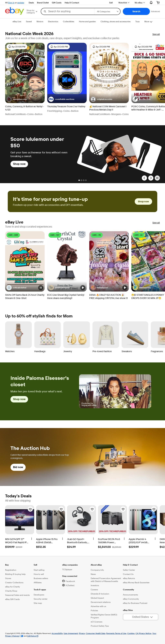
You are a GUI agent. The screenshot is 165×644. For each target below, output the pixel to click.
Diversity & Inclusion (100, 594)
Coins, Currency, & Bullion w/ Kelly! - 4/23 (25, 108)
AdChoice (33, 636)
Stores (8, 578)
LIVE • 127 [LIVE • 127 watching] (55, 235)
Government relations (101, 602)
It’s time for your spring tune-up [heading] (50, 199)
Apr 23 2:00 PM (59, 47)
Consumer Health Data (96, 633)
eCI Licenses (97, 622)
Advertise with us (98, 606)
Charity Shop (11, 591)
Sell (111, 3)
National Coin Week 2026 (29, 34)
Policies (94, 610)
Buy (7, 565)
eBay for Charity (12, 587)
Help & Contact (72, 3)
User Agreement (71, 633)
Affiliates (38, 582)
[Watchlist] (30, 509)
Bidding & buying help (15, 574)
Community (129, 590)
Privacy (82, 633)
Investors (95, 585)
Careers (94, 589)
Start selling (39, 570)
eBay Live (14, 222)
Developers (39, 595)
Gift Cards (57, 3)
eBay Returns (129, 578)
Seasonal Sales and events (17, 595)
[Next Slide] (151, 178)
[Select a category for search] (107, 11)
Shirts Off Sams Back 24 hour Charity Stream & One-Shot (25, 297)
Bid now (18, 467)
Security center (41, 599)
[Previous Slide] (144, 178)
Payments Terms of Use (116, 633)
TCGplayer (67, 569)
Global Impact (97, 598)
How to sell (39, 574)
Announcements (130, 595)
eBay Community (131, 599)
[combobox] (68, 11)
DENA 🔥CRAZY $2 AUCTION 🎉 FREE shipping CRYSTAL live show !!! (109, 297)
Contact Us (128, 574)
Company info (97, 570)
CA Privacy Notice (143, 633)
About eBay (96, 565)
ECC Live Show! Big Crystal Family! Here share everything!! (66, 297)
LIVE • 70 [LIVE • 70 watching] (97, 235)
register (21, 3)
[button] (136, 11)
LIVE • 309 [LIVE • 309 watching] (13, 235)
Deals (31, 3)
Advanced (155, 11)
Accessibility (57, 633)
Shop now (19, 164)
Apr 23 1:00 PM (17, 47)
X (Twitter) (70, 585)
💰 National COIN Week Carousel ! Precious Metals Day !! (108, 108)
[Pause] (157, 178)
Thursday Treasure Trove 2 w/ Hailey (66, 107)
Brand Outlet (43, 3)
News (93, 574)
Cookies (131, 633)
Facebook (70, 581)
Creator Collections (14, 582)
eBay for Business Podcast (135, 603)
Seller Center (129, 570)
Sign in (11, 3)
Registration (11, 570)
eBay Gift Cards (12, 599)
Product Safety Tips (100, 626)
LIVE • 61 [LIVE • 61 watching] (138, 235)
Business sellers (41, 578)
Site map (38, 603)
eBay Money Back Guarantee (136, 582)
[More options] (32, 539)
